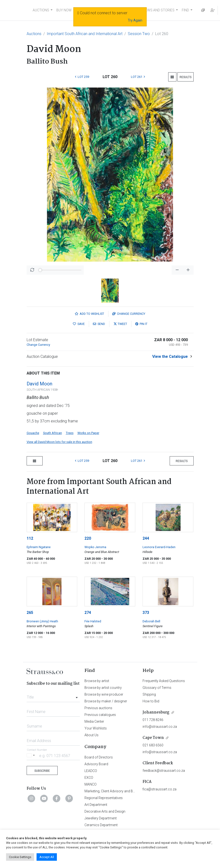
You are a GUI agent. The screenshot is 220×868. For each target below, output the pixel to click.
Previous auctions (98, 708)
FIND (185, 10)
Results (186, 77)
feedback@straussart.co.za (164, 771)
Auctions (34, 34)
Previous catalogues (100, 715)
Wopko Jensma (95, 547)
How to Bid (151, 701)
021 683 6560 (153, 745)
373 (146, 613)
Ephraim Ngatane (39, 547)
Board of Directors (99, 757)
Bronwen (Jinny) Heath (42, 621)
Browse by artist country (103, 688)
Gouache (33, 433)
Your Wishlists (96, 728)
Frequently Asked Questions (164, 681)
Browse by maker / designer (106, 701)
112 (30, 538)
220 (88, 538)
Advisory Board (96, 764)
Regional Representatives (104, 798)
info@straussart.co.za (160, 727)
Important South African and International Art (85, 34)
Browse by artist (97, 681)
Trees (70, 433)
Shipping (149, 694)
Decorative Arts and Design (105, 811)
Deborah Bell (151, 621)
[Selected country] (31, 755)
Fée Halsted (93, 621)
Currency (129, 314)
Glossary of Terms (157, 688)
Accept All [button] (47, 857)
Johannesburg (156, 712)
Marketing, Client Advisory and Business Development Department (134, 791)
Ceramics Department (101, 825)
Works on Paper (88, 433)
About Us (91, 735)
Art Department (96, 805)
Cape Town (153, 738)
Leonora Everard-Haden (159, 547)
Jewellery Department (101, 818)
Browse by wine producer (104, 694)
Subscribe (42, 771)
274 (88, 613)
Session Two (139, 34)
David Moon (39, 384)
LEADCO (91, 771)
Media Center (94, 721)
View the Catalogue (170, 357)
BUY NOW (64, 10)
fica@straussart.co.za (159, 789)
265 (30, 613)
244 (146, 538)
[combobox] (53, 696)
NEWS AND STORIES (159, 10)
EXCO (89, 778)
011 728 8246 (153, 720)
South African (53, 433)
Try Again (135, 20)
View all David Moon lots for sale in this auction (59, 442)
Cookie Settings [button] (20, 857)
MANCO (91, 784)
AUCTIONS (41, 10)
